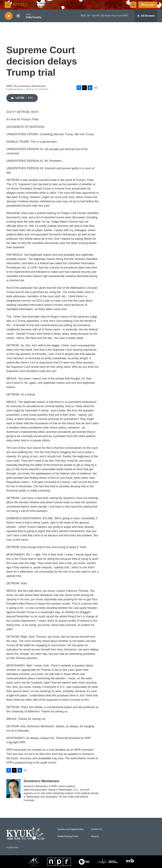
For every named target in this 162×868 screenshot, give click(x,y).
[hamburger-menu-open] (8, 5)
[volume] (18, 16)
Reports (95, 836)
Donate (149, 5)
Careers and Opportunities (70, 829)
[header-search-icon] (133, 5)
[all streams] (146, 16)
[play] (9, 16)
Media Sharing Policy (68, 836)
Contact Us (97, 829)
